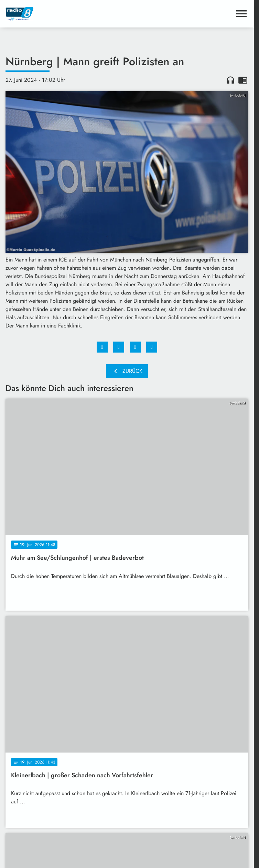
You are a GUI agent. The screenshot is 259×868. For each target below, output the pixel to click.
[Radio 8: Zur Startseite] (66, 14)
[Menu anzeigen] (241, 14)
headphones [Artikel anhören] (230, 80)
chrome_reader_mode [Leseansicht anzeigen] (243, 80)
